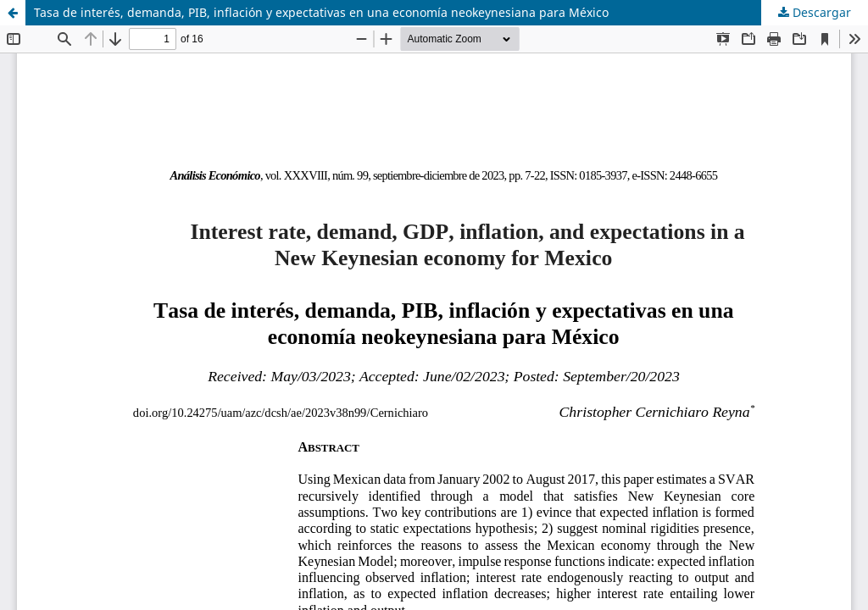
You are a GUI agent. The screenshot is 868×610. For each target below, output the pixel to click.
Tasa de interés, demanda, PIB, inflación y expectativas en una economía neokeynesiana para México (321, 12)
